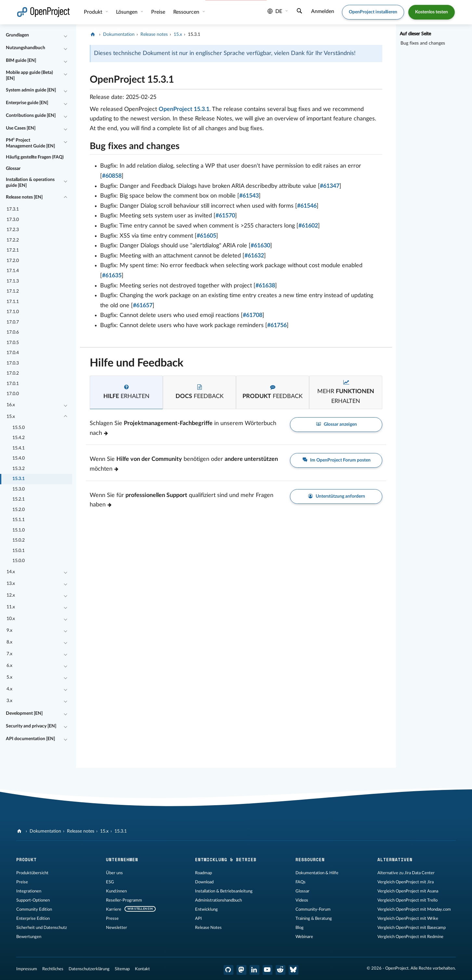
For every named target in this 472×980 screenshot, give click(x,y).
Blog (300, 928)
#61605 (206, 236)
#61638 (265, 286)
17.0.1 (13, 384)
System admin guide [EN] (31, 90)
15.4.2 (19, 438)
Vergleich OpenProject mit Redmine (410, 937)
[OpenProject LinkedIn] (255, 970)
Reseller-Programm (124, 900)
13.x (11, 584)
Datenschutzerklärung (89, 969)
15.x (11, 417)
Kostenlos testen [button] (432, 12)
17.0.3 (13, 363)
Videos (302, 900)
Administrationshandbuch (218, 900)
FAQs (301, 882)
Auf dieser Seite (415, 34)
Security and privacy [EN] (31, 726)
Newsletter (117, 928)
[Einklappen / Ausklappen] (65, 35)
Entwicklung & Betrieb (226, 860)
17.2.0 (13, 261)
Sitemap (122, 969)
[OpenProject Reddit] (281, 970)
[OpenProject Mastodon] (242, 970)
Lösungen (127, 12)
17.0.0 (13, 394)
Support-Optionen (33, 900)
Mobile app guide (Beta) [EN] (29, 76)
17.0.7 (13, 322)
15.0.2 (19, 540)
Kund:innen (116, 891)
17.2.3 (13, 230)
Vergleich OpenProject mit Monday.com (414, 909)
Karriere (114, 909)
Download (204, 882)
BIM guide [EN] (21, 61)
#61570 (225, 216)
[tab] (126, 392)
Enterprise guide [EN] (27, 103)
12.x (11, 595)
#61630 (260, 246)
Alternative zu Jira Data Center (406, 873)
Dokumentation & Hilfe (317, 873)
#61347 (330, 186)
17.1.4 (13, 271)
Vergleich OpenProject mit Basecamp (412, 928)
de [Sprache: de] (275, 11)
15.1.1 (19, 520)
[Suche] (299, 12)
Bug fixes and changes (423, 43)
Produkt (94, 12)
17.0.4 (13, 353)
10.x (11, 619)
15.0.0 (19, 561)
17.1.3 (13, 281)
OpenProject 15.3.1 (184, 109)
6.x (9, 666)
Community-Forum (313, 909)
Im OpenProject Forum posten (336, 460)
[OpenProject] (93, 35)
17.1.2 (13, 291)
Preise (158, 12)
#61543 (249, 196)
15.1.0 (19, 530)
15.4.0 (19, 458)
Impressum (27, 969)
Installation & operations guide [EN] (30, 183)
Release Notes (208, 928)
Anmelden (323, 11)
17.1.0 (13, 312)
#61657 (143, 306)
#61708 (253, 315)
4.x (9, 689)
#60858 (112, 176)
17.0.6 (13, 332)
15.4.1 (19, 448)
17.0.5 (13, 343)
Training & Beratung (314, 918)
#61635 (112, 276)
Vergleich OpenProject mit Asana (408, 891)
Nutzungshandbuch (26, 48)
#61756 (277, 325)
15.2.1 (19, 499)
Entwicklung (206, 909)
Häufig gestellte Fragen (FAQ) (35, 157)
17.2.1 (13, 250)
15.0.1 (19, 551)
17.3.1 (13, 209)
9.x (9, 630)
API (198, 918)
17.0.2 (13, 373)
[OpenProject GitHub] (229, 970)
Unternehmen (122, 860)
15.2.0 (19, 510)
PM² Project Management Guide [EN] (30, 143)
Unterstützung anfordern (336, 497)
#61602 (308, 226)
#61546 (307, 206)
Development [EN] (24, 713)
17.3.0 (13, 220)
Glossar (13, 169)
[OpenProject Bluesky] (294, 970)
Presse (112, 918)
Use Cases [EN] (21, 128)
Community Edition (34, 909)
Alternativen (395, 860)
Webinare (304, 937)
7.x (9, 654)
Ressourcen (187, 12)
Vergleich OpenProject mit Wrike (408, 918)
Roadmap (203, 873)
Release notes (154, 35)
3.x (9, 701)
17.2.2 (13, 240)
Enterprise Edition (33, 918)
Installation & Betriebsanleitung (224, 891)
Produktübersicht (32, 873)
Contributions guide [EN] (31, 116)
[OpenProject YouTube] (268, 970)
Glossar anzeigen (336, 425)
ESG (110, 882)
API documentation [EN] (30, 739)
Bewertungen (29, 937)
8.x (9, 642)
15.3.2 (19, 469)
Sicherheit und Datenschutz (42, 928)
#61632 (254, 256)
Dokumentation (119, 35)
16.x (11, 405)
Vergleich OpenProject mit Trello (407, 900)
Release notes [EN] (24, 197)
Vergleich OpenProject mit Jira (406, 882)
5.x (9, 677)
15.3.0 (19, 489)
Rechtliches (53, 969)
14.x (11, 572)
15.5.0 (19, 428)
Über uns (114, 873)
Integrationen (29, 891)
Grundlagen (17, 35)
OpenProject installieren (373, 12)
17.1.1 (13, 302)
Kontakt (142, 969)
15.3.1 (19, 479)
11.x (11, 607)
